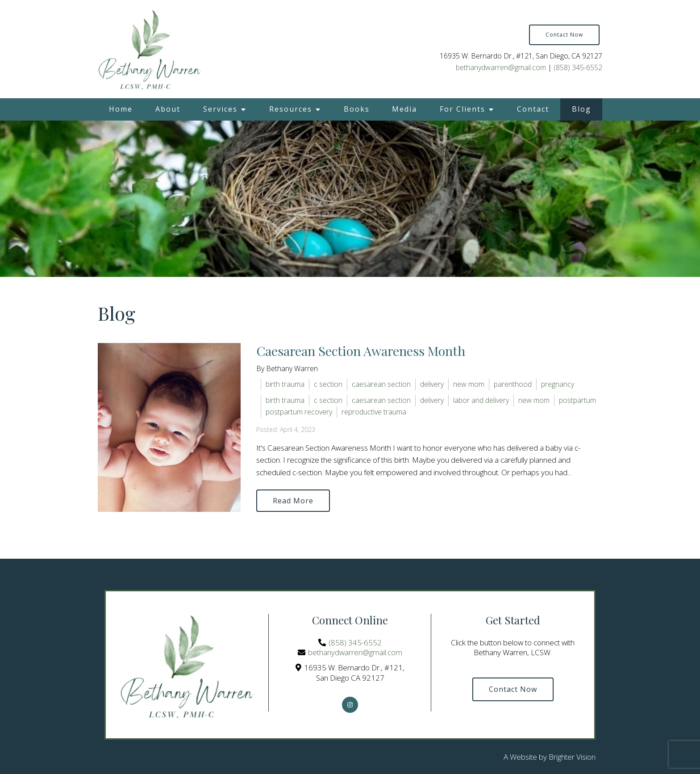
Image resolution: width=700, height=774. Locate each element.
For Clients (462, 109)
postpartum (577, 400)
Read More (293, 501)
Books (357, 109)
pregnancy (558, 384)
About (168, 109)
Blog (581, 109)
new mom (469, 384)
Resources (291, 109)
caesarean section (381, 384)
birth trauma (285, 384)
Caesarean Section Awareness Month (361, 351)
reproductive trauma (374, 412)
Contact (533, 109)
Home (121, 109)
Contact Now (564, 35)
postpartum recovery (299, 412)
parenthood (513, 384)
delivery (432, 384)
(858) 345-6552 (578, 67)
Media (404, 109)
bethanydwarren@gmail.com (501, 67)
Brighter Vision (572, 757)
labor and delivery (481, 400)
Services (220, 109)
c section (328, 384)
